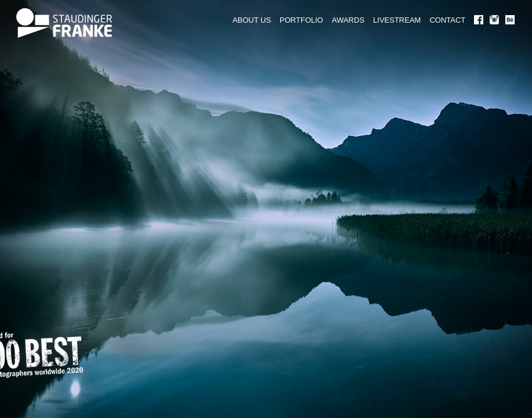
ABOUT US (252, 20)
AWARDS (348, 20)
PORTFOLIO (301, 20)
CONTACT (447, 20)
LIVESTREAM (397, 20)
